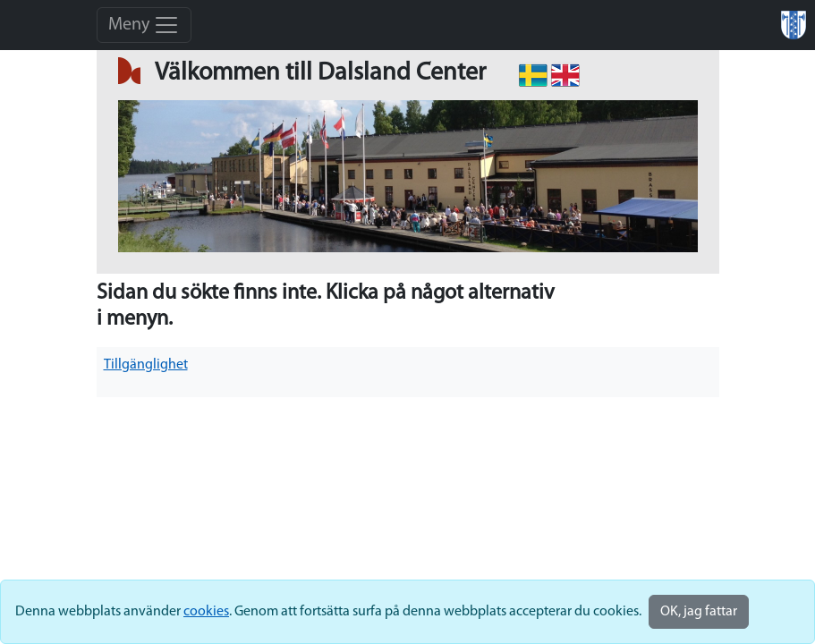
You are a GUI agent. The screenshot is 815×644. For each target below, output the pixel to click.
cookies (206, 612)
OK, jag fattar (699, 612)
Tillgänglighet (146, 365)
